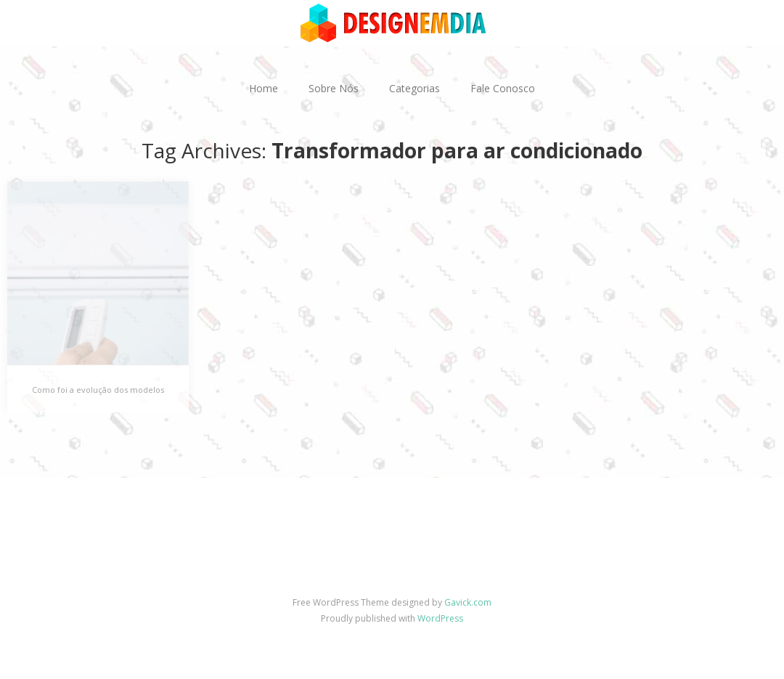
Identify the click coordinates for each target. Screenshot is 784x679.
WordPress (440, 618)
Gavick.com (468, 602)
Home (264, 88)
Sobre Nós (334, 88)
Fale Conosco (503, 88)
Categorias (415, 88)
